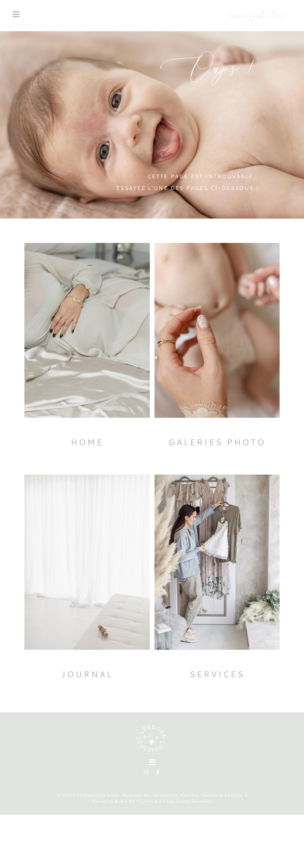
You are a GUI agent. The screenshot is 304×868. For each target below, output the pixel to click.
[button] (117, 16)
